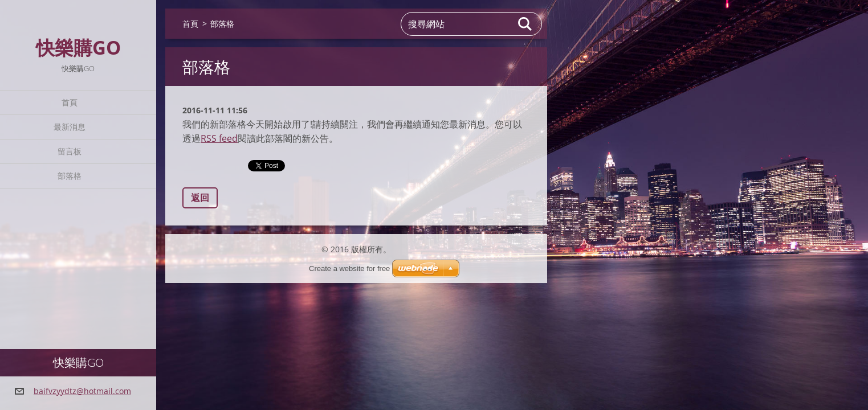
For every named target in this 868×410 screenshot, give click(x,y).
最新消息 (70, 127)
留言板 (70, 151)
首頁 (70, 102)
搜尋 (525, 24)
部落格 (70, 176)
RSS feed (219, 138)
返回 (200, 198)
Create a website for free (349, 268)
